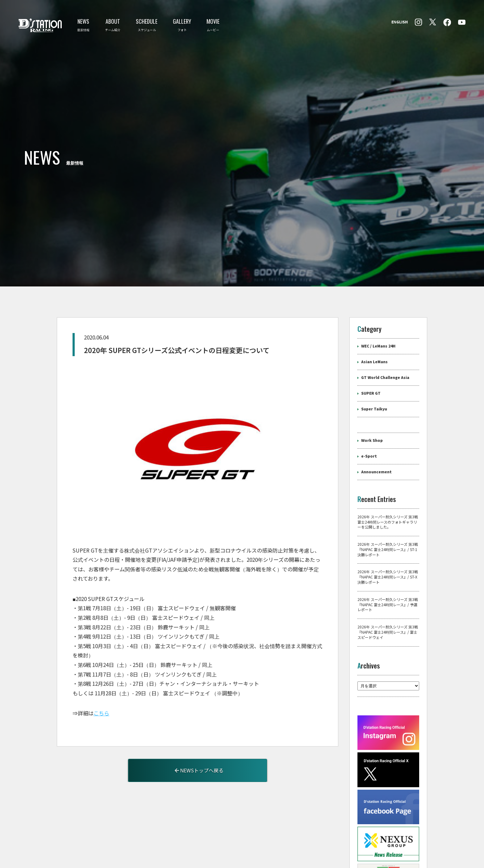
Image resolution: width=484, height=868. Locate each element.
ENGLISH (400, 22)
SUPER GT (371, 338)
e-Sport (369, 401)
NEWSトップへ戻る (199, 715)
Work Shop (372, 385)
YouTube (462, 22)
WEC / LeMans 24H (378, 290)
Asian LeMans (374, 306)
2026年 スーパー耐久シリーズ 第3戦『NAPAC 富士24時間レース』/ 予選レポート (388, 549)
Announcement (376, 416)
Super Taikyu (374, 353)
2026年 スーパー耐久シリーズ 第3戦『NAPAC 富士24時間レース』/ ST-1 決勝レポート (388, 494)
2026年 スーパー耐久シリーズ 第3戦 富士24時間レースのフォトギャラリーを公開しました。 (388, 467)
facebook (419, 22)
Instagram (447, 22)
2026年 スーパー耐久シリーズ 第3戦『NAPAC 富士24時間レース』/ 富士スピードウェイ (388, 577)
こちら (101, 658)
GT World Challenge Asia (385, 322)
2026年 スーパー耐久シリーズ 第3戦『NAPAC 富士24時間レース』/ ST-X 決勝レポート (388, 522)
